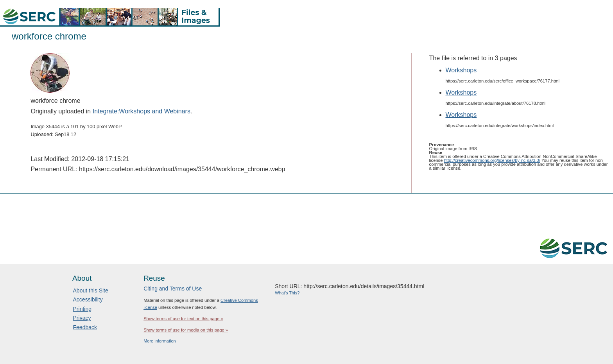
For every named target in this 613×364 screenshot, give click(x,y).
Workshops (461, 70)
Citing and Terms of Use (173, 289)
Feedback (85, 327)
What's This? (287, 293)
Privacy (82, 318)
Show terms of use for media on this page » (186, 330)
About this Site (91, 290)
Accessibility (88, 299)
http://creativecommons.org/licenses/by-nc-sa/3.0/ (492, 160)
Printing (82, 309)
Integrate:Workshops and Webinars (142, 111)
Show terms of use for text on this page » (183, 319)
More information (160, 341)
